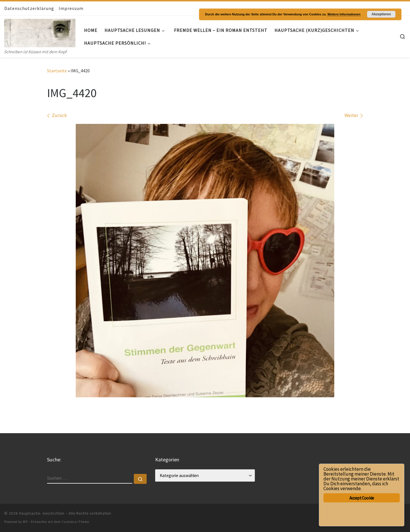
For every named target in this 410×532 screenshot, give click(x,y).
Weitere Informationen (344, 14)
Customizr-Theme (75, 522)
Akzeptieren (381, 14)
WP (25, 522)
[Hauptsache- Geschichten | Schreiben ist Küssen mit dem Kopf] (40, 32)
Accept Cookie (362, 498)
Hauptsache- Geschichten (42, 513)
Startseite (57, 71)
